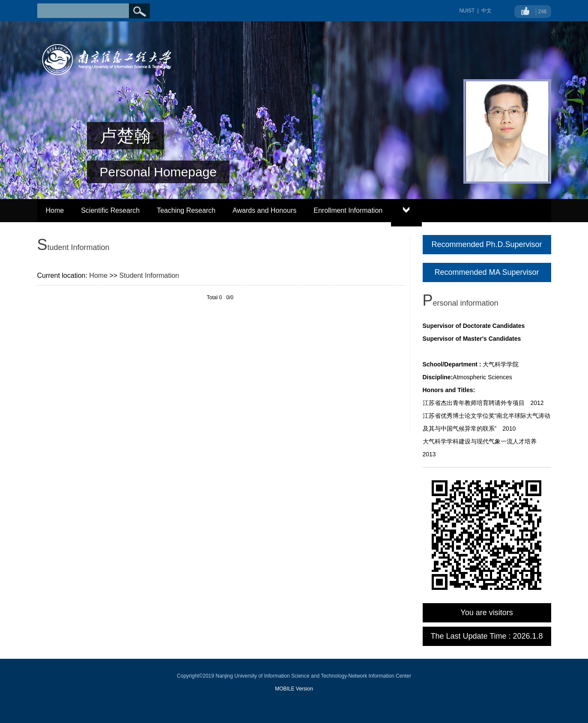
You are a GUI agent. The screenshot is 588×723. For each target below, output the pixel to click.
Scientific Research (110, 210)
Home (55, 210)
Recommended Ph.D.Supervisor (487, 244)
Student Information (149, 275)
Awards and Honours (264, 210)
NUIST (467, 11)
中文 (487, 11)
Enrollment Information (348, 210)
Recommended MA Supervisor (487, 272)
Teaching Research (186, 210)
